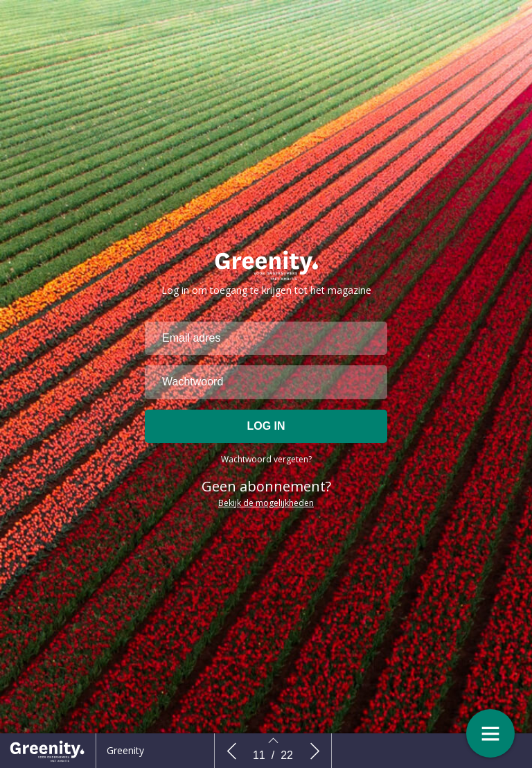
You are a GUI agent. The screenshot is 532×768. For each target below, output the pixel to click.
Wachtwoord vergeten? (266, 468)
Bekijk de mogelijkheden (266, 511)
